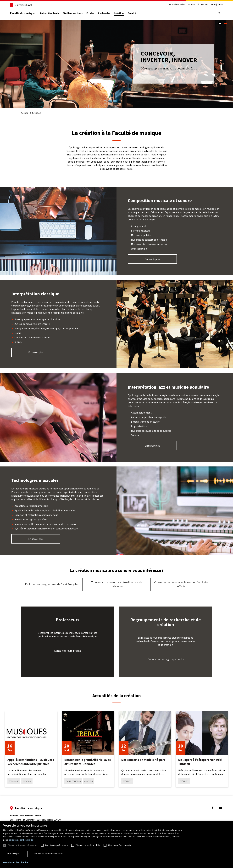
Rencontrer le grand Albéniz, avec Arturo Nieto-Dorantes (88, 762)
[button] (16, 863)
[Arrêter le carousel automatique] (220, 23)
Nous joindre (216, 5)
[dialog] (116, 844)
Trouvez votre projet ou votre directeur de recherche (117, 584)
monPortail (193, 5)
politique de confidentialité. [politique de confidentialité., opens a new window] (21, 840)
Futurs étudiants (50, 13)
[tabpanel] (116, 64)
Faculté (132, 13)
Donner (204, 5)
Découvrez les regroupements (166, 659)
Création (119, 13)
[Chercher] (218, 13)
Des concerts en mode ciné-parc (143, 760)
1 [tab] (225, 23)
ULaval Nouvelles (177, 5)
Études (91, 13)
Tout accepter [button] (14, 854)
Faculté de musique (23, 13)
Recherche (105, 13)
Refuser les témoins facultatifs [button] (48, 854)
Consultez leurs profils (67, 651)
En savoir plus (152, 259)
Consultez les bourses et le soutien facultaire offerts (181, 584)
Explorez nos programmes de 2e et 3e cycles (52, 584)
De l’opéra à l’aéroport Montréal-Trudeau (201, 762)
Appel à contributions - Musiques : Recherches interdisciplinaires (31, 762)
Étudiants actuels (73, 13)
